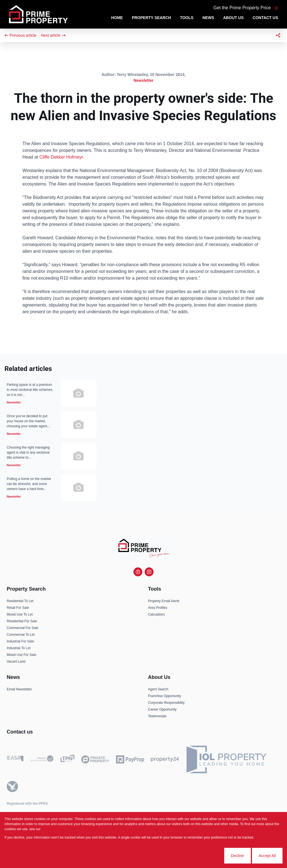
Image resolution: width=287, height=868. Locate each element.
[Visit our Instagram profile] (149, 572)
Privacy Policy (52, 829)
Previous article (20, 35)
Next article (53, 35)
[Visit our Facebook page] (138, 572)
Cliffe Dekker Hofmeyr (61, 157)
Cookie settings (203, 856)
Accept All (267, 856)
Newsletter (144, 80)
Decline (238, 856)
